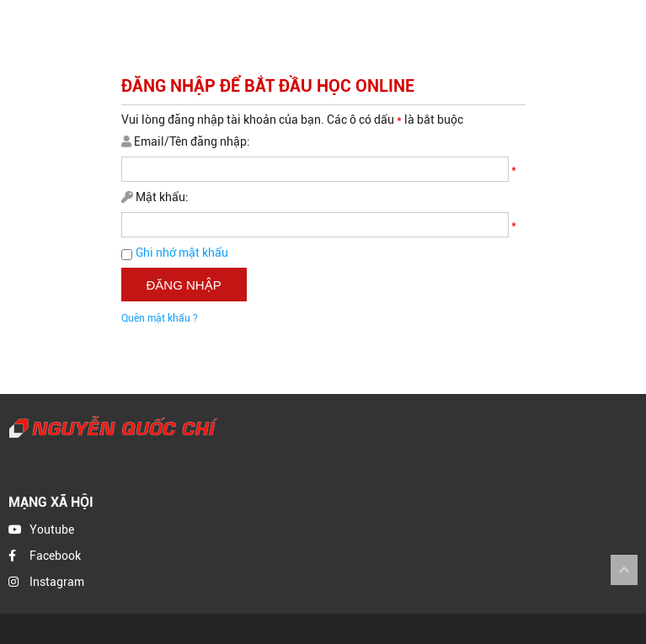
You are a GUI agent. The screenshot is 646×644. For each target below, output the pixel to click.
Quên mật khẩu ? (160, 318)
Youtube (52, 530)
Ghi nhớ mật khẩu (182, 253)
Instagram (57, 582)
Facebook (55, 556)
